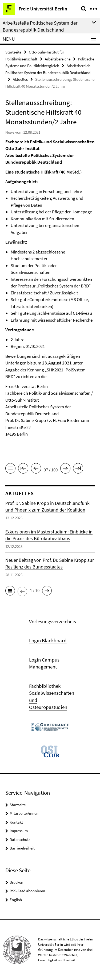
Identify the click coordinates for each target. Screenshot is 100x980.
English (16, 900)
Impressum (19, 831)
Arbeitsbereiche (58, 59)
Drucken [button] (16, 882)
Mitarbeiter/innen (24, 813)
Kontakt (16, 822)
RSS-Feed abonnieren (27, 891)
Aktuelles (20, 79)
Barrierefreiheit (22, 848)
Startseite (13, 52)
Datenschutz (20, 839)
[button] (10, 591)
